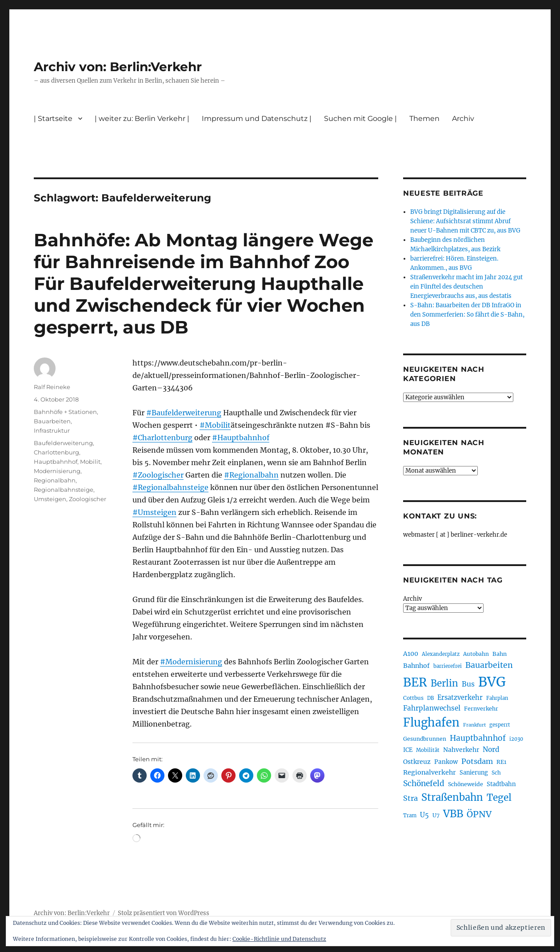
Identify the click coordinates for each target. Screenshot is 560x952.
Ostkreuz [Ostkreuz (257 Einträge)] (417, 762)
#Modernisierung (191, 662)
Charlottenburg (56, 452)
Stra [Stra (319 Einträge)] (410, 798)
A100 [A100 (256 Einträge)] (411, 654)
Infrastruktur (52, 430)
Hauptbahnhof (56, 462)
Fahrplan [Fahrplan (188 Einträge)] (497, 698)
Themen (424, 118)
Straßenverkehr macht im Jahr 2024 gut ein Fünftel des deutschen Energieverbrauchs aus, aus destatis (466, 287)
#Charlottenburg (162, 438)
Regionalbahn (55, 480)
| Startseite (53, 118)
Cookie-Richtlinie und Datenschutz (279, 939)
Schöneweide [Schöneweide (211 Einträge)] (466, 784)
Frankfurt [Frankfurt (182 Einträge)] (474, 725)
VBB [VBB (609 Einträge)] (453, 814)
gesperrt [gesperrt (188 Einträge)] (500, 725)
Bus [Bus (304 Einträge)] (468, 684)
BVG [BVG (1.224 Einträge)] (492, 682)
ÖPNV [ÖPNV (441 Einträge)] (479, 814)
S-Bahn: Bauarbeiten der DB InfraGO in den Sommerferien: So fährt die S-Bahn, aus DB (467, 315)
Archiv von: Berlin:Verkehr (118, 67)
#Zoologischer (158, 475)
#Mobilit (215, 425)
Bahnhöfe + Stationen (65, 412)
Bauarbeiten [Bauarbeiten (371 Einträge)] (489, 665)
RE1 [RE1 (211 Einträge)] (501, 762)
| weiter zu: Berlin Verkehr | (142, 118)
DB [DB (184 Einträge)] (430, 698)
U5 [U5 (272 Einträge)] (424, 815)
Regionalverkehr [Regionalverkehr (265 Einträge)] (430, 772)
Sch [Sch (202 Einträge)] (496, 773)
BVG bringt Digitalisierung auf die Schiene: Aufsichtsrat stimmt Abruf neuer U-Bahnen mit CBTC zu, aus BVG (465, 221)
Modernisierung (57, 471)
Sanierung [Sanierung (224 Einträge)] (474, 773)
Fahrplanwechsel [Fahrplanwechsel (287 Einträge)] (432, 708)
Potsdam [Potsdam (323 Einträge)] (477, 761)
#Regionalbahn (251, 475)
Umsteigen (50, 499)
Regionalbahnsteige (64, 490)
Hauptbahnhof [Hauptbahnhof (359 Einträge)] (478, 738)
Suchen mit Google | (360, 118)
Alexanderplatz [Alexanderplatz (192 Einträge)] (441, 654)
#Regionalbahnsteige (170, 487)
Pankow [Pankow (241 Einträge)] (446, 762)
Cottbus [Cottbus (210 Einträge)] (413, 698)
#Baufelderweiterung (184, 413)
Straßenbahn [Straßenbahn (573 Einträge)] (452, 797)
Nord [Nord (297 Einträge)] (491, 749)
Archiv (463, 118)
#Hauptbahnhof (241, 438)
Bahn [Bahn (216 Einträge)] (500, 654)
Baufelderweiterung (63, 443)
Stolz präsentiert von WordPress (164, 913)
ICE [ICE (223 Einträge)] (408, 750)
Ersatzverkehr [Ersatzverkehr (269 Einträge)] (460, 698)
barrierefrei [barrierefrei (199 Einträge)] (448, 666)
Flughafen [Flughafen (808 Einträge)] (431, 723)
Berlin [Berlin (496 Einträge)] (444, 683)
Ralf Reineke (52, 387)
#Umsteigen (154, 512)
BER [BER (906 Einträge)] (415, 682)
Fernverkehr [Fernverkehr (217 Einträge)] (481, 709)
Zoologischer (88, 499)
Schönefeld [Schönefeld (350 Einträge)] (424, 783)
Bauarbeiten (52, 421)
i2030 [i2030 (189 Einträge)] (516, 739)
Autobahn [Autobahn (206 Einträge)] (476, 654)
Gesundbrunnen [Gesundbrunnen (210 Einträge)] (425, 739)
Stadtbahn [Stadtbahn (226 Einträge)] (501, 784)
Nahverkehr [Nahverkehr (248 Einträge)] (461, 750)
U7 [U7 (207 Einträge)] (436, 815)
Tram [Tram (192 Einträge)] (410, 815)
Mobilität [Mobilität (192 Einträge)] (428, 750)
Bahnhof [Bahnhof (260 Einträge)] (416, 666)
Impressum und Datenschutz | (257, 118)
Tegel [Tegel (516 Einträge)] (499, 798)
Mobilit (90, 462)
